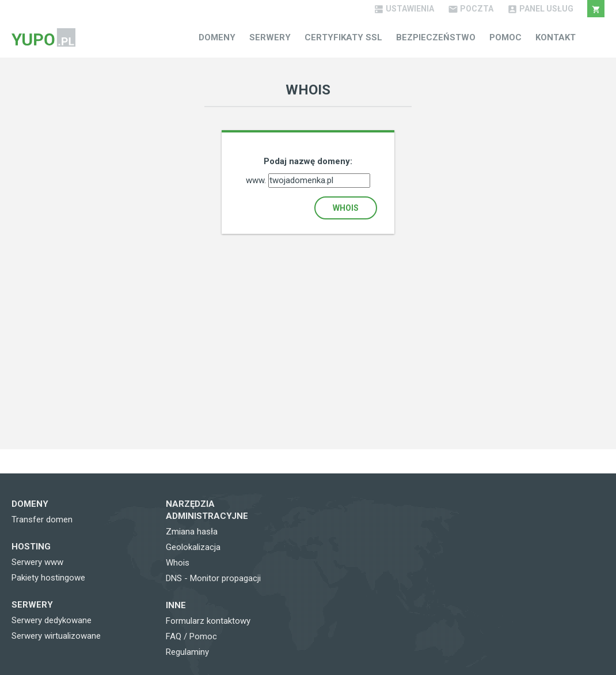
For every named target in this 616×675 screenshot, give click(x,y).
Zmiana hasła (192, 532)
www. (257, 180)
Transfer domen (42, 519)
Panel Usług (540, 9)
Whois (346, 208)
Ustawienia (404, 9)
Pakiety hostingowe (48, 578)
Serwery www (37, 562)
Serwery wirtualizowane (56, 636)
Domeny (217, 37)
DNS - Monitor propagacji (213, 578)
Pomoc (505, 37)
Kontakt (556, 37)
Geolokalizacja (193, 547)
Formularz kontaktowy (208, 621)
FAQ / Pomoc (191, 636)
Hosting (31, 547)
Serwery (270, 37)
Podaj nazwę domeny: (308, 161)
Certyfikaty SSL (343, 37)
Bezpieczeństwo (436, 37)
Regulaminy (187, 652)
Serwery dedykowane (52, 620)
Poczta (471, 9)
